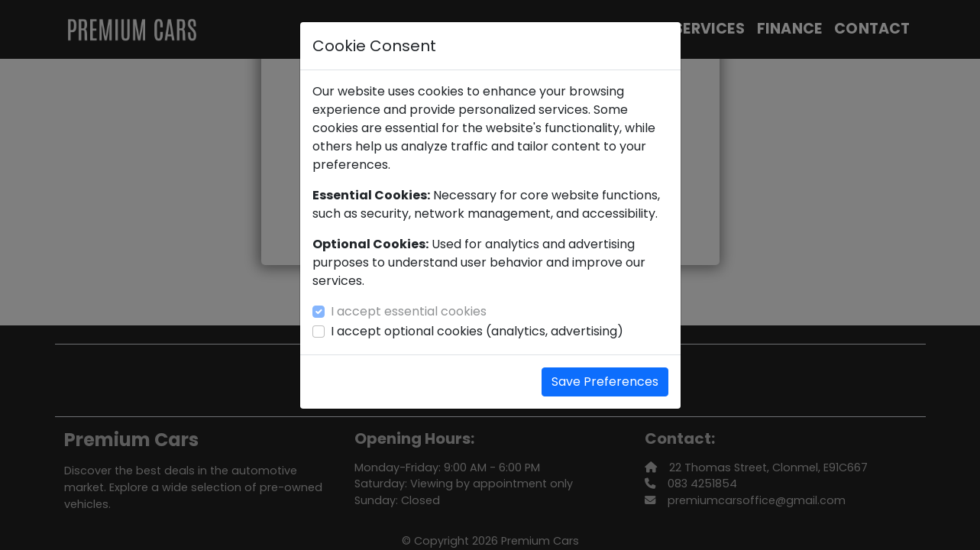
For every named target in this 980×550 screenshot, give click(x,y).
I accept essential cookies (409, 311)
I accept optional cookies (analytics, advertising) (477, 331)
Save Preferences (605, 382)
